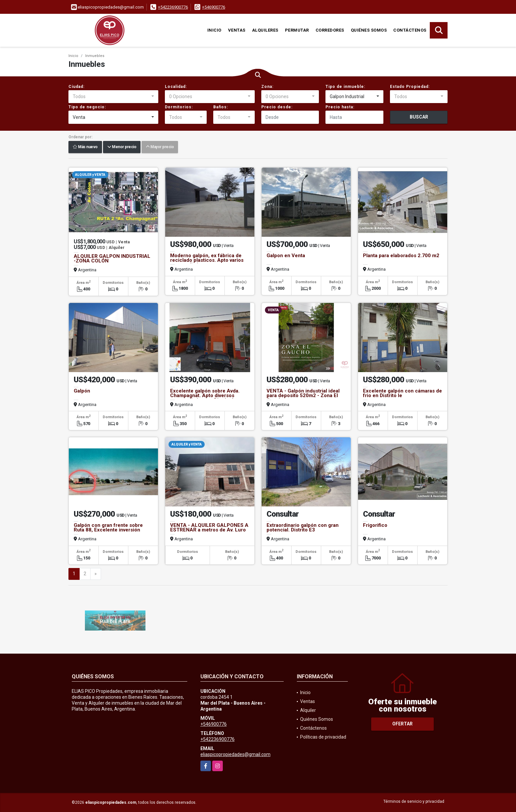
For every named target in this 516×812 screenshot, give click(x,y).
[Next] (96, 574)
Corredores (330, 30)
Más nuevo (85, 147)
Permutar (297, 30)
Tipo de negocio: (87, 107)
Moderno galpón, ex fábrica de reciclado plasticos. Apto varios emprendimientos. (207, 260)
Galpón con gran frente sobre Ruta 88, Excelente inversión (108, 528)
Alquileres (265, 30)
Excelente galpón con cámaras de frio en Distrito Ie (402, 393)
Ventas (237, 30)
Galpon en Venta (286, 256)
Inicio (214, 30)
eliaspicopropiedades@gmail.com (235, 754)
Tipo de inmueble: (345, 87)
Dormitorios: (179, 107)
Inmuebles (95, 56)
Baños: (221, 107)
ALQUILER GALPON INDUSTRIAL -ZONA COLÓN (112, 258)
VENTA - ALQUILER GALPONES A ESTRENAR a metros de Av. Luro (209, 528)
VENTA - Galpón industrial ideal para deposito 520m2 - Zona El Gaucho (303, 395)
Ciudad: (77, 87)
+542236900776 (173, 7)
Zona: (267, 87)
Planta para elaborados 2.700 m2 (401, 256)
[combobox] (113, 97)
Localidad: (176, 87)
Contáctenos (410, 30)
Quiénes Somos (369, 30)
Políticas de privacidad (323, 737)
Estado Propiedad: (410, 87)
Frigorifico (375, 525)
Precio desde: (277, 107)
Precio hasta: (340, 107)
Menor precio (122, 147)
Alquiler (308, 710)
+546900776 (214, 7)
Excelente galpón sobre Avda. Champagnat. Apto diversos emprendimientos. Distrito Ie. (205, 395)
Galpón (82, 391)
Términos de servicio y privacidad (414, 801)
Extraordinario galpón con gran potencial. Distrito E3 (303, 528)
